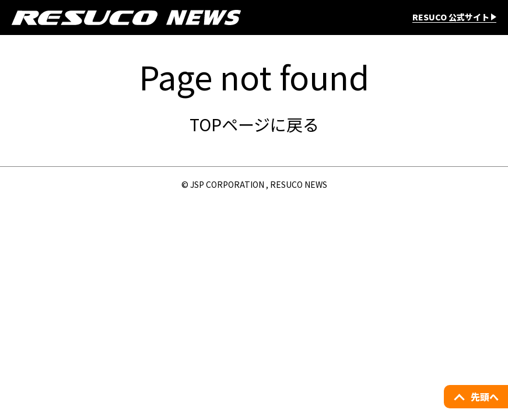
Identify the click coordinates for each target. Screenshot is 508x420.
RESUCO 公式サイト (451, 17)
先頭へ (485, 397)
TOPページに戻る (254, 124)
